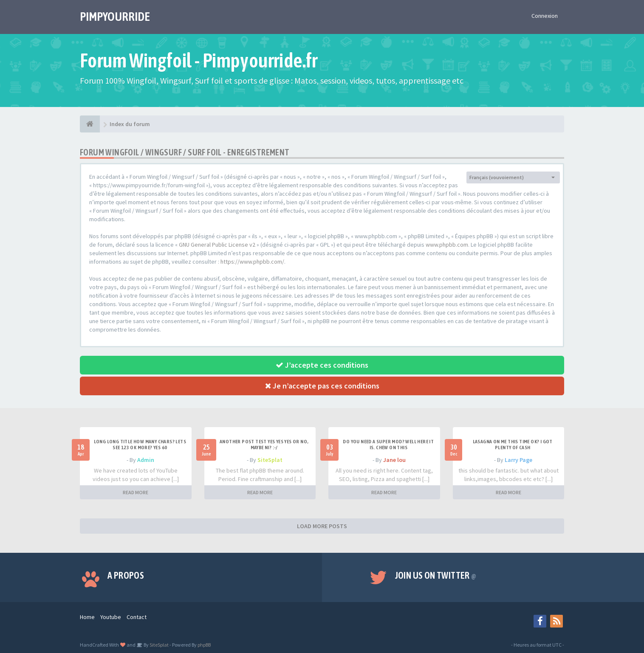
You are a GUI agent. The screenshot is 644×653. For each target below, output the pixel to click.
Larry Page (518, 460)
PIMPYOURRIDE (115, 17)
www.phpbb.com (447, 245)
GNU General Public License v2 (217, 245)
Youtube (111, 617)
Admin (146, 460)
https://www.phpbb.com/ (252, 262)
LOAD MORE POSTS (322, 526)
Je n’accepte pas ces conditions (322, 386)
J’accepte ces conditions (322, 365)
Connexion (545, 16)
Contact (137, 617)
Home (87, 617)
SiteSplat (270, 460)
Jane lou (394, 460)
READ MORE (136, 492)
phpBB (204, 645)
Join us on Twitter (436, 575)
